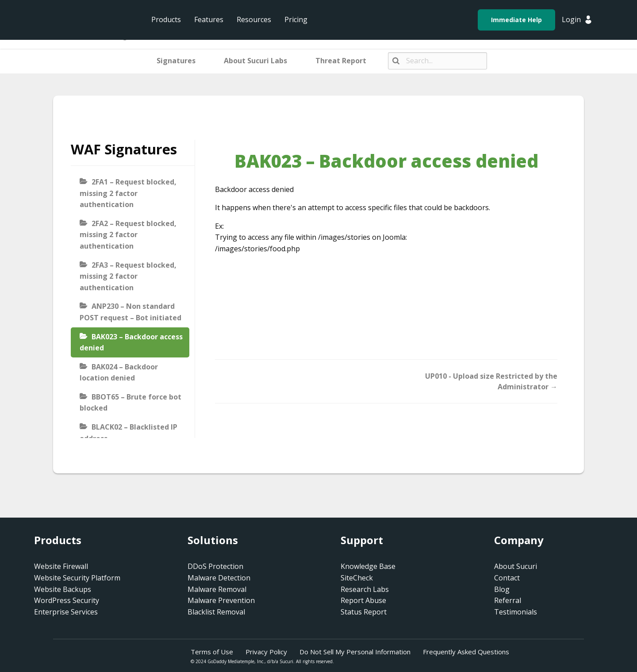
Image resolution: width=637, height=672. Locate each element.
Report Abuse (363, 600)
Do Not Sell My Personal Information (355, 652)
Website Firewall (61, 566)
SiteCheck (357, 578)
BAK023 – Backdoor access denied (131, 342)
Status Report (364, 612)
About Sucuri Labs (255, 61)
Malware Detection (219, 578)
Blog (502, 589)
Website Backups (63, 589)
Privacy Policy (266, 652)
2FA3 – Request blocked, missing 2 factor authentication (128, 276)
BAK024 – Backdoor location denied (119, 372)
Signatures (176, 61)
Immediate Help (516, 20)
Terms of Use (212, 652)
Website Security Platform (77, 578)
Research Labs (365, 589)
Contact (507, 578)
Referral (508, 600)
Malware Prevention (221, 600)
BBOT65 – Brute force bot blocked (130, 403)
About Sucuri (516, 566)
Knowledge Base (368, 566)
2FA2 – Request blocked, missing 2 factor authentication (128, 235)
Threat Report (341, 61)
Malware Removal (217, 589)
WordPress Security (67, 600)
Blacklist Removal (216, 612)
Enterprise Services (66, 612)
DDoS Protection (215, 566)
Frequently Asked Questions (466, 652)
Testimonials (516, 612)
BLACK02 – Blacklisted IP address (129, 433)
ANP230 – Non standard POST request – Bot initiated (130, 312)
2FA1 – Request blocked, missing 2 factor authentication (128, 193)
